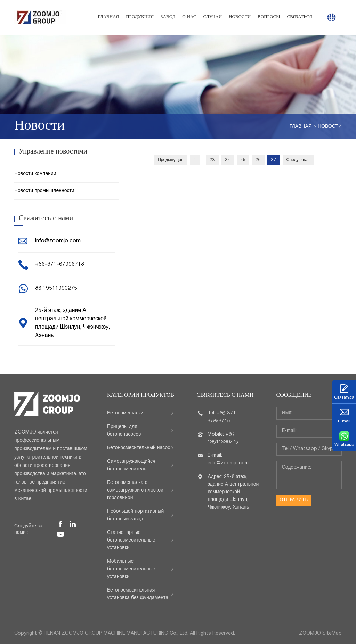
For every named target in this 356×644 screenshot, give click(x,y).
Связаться (300, 17)
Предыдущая (171, 160)
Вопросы (269, 17)
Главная (108, 17)
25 (243, 160)
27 (274, 160)
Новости (240, 17)
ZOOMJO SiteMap (320, 634)
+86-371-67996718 (60, 265)
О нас (189, 17)
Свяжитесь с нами (225, 396)
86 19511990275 (56, 289)
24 (228, 160)
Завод (168, 17)
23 (212, 160)
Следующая (298, 160)
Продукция (140, 17)
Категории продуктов (141, 396)
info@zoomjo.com (58, 241)
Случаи (212, 17)
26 (258, 160)
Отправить (294, 500)
